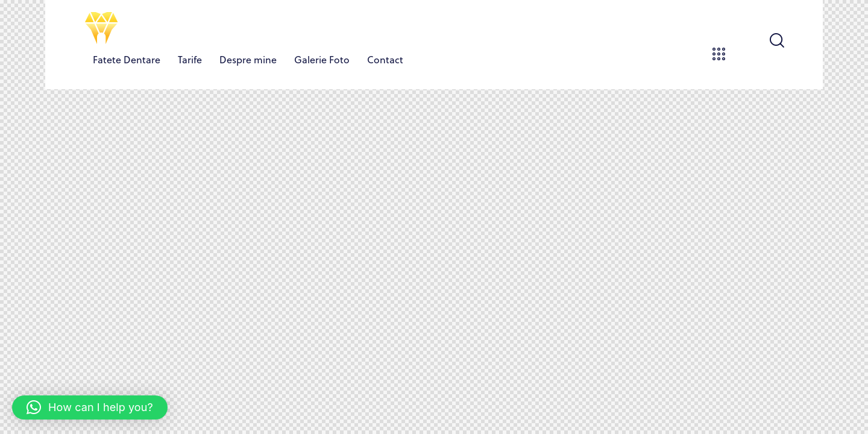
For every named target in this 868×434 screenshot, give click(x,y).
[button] (90, 407)
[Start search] (776, 41)
